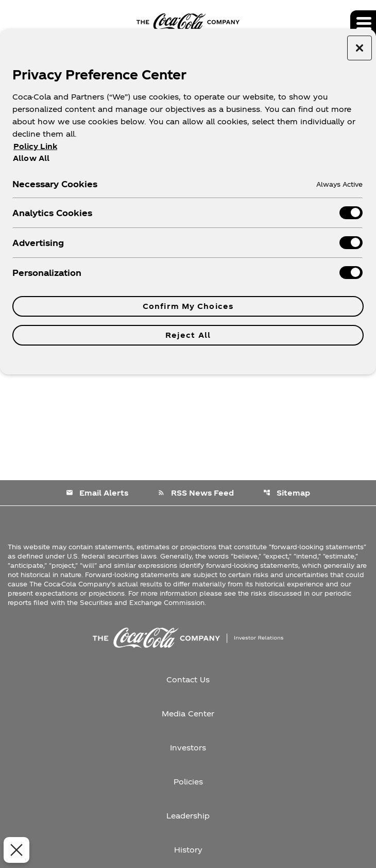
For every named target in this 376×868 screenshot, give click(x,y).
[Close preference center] (360, 48)
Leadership (188, 816)
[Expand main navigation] (363, 23)
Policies (188, 782)
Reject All (188, 335)
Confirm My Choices (188, 306)
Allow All (31, 158)
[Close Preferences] (14, 850)
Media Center (188, 714)
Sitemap (287, 493)
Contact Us (188, 679)
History (188, 850)
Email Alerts (97, 493)
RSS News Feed (196, 493)
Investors (188, 748)
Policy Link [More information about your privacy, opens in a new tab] (35, 146)
